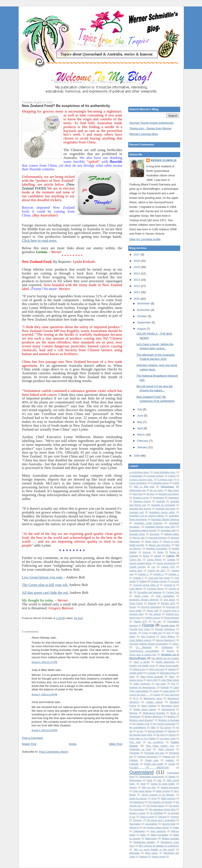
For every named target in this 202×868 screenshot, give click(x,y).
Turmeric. (138, 820)
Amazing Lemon (141, 498)
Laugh (156, 691)
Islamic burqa (136, 680)
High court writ (156, 669)
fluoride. (133, 633)
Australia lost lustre (166, 509)
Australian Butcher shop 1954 (160, 527)
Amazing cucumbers (169, 494)
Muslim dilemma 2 (154, 717)
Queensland (141, 772)
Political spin (169, 757)
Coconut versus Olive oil (146, 585)
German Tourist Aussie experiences (151, 123)
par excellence (156, 742)
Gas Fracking (148, 637)
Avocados (155, 534)
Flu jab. (157, 621)
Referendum (135, 780)
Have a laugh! (142, 662)
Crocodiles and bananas (149, 592)
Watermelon (151, 839)
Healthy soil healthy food (142, 666)
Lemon (157, 695)
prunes (172, 764)
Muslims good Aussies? (141, 720)
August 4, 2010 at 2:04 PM (44, 695)
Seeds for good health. (163, 784)
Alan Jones (173, 490)
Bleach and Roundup (160, 545)
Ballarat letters (172, 534)
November (144, 310)
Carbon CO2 (168, 567)
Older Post (116, 744)
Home (73, 744)
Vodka (176, 828)
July (140, 409)
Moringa (133, 713)
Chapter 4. (138, 578)
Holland (172, 669)
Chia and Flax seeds (159, 578)
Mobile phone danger (145, 709)
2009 (137, 456)
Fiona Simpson (172, 618)
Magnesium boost (153, 698)
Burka (160, 552)
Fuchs (145, 633)
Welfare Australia (170, 839)
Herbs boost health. (169, 666)
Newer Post (29, 744)
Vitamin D (134, 828)
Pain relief (135, 742)
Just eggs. (161, 684)
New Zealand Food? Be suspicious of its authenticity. (66, 106)
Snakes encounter (170, 787)
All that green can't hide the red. (45, 593)
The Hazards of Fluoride (160, 802)
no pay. (140, 731)
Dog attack (169, 600)
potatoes (170, 760)
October (143, 316)
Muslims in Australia (169, 720)
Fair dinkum (155, 614)
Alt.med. (151, 494)
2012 (137, 286)
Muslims (172, 717)
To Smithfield (156, 813)
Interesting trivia (168, 673)
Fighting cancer (152, 618)
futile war (157, 633)
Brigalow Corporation (157, 549)
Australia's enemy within (162, 512)
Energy (133, 607)
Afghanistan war (137, 490)
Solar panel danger (142, 791)
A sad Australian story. (164, 472)
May (140, 422)
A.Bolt (176, 483)
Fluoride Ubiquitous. (165, 629)
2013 (137, 280)
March (141, 435)
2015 (137, 267)
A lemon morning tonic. (141, 480)
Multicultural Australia (154, 713)
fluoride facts (168, 625)
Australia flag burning (140, 509)
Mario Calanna (149, 706)
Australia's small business (148, 523)
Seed (143, 784)
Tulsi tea (162, 817)
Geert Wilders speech (140, 640)
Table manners (168, 798)
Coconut (175, 581)
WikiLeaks (134, 853)
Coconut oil (169, 585)
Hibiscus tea (139, 669)
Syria (154, 798)
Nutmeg (172, 731)
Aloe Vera (138, 494)
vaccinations (151, 824)
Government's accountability (144, 651)
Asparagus (159, 498)
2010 (137, 299)
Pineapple (134, 753)
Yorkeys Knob (159, 857)
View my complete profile (145, 239)
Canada (171, 560)
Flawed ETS (140, 621)
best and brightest (158, 538)
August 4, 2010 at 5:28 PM (44, 730)
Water (143, 835)
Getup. (176, 644)
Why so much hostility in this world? (154, 850)
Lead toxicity (169, 691)
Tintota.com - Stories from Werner (150, 128)
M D (136, 698)
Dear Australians (165, 596)
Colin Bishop (136, 589)
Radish (172, 777)
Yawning (143, 857)
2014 (137, 273)
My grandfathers (138, 728)
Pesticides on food (140, 749)
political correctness (148, 757)
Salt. (160, 780)
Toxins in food (147, 817)
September (144, 322)
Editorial (152, 603)
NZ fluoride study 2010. (141, 735)
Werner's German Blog (144, 134)
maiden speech (155, 702)
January (143, 447)
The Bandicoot (137, 802)
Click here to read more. (40, 241)
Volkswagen (139, 831)
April (140, 428)
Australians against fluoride (143, 530)
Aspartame (174, 498)
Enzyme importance (151, 607)
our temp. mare (168, 739)
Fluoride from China (140, 629)
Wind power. (152, 853)
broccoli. (147, 552)
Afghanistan (167, 486)
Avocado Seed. (137, 534)
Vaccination (135, 824)
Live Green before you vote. (42, 577)
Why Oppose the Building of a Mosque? (159, 846)
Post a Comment (32, 738)
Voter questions (158, 831)
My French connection (164, 724)
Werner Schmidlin (164, 160)
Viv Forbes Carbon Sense (156, 828)
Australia (160, 501)
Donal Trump (136, 603)
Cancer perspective (166, 563)
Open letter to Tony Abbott (143, 739)
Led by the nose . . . (139, 695)
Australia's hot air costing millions (147, 516)
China (143, 581)
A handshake (136, 476)
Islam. (172, 677)
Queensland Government (151, 777)
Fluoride (148, 625)
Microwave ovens (170, 706)
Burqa (146, 556)
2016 (137, 261)
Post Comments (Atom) (54, 752)
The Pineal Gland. (155, 806)
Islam (132, 677)
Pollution (134, 760)
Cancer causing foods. (141, 563)
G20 (168, 633)
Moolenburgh (168, 709)
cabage (158, 556)
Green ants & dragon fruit (143, 655)
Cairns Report (154, 560)
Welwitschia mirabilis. (144, 842)
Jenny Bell (152, 680)
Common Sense (156, 589)
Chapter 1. (143, 574)
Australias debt (168, 530)
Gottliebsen (167, 647)
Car (153, 567)
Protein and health (154, 764)
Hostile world (136, 673)
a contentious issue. (139, 472)
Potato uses (152, 760)
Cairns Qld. (135, 560)
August (142, 329)
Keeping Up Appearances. (143, 687)
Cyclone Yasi (172, 592)
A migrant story (165, 480)
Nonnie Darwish (156, 731)
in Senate (151, 673)
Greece (170, 651)
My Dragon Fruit (141, 724)
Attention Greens (142, 501)
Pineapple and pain (154, 753)
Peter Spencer (166, 749)
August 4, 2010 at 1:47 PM (44, 662)
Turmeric (175, 817)
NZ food (78, 618)
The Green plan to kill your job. (45, 585)
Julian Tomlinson (142, 684)
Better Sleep (152, 541)
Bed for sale (139, 538)
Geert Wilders (168, 637)
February (143, 441)
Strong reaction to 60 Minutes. (158, 795)
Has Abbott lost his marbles (165, 658)
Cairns (170, 556)
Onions (172, 735)
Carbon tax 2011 (157, 571)
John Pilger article (170, 680)
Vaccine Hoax (169, 824)
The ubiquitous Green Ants (162, 809)
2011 (137, 292)
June (141, 416)
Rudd (150, 780)
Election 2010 (168, 603)
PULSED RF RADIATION (149, 768)
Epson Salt (153, 611)
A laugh (172, 476)
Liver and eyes (172, 695)
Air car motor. (157, 490)
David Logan (141, 596)
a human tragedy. (155, 476)
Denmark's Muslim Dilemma (144, 600)
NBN (153, 728)
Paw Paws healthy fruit (160, 746)
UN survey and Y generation (161, 820)
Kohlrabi (165, 687)
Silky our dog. (149, 787)
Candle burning (137, 567)
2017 (137, 255)
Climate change (159, 581)
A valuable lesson (160, 483)
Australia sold (136, 512)
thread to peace (137, 813)
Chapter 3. (174, 574)
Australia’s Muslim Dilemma (165, 519)
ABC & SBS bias (144, 487)
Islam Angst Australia (152, 677)
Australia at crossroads (163, 505)
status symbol (163, 791)
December (144, 303)
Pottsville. (134, 764)
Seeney (133, 787)
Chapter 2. (159, 574)
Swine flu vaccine (138, 798)
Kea (173, 684)
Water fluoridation (160, 835)
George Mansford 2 (166, 640)
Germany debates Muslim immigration (149, 644)
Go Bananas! (144, 647)
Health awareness (165, 662)
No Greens (166, 728)
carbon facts (136, 571)
